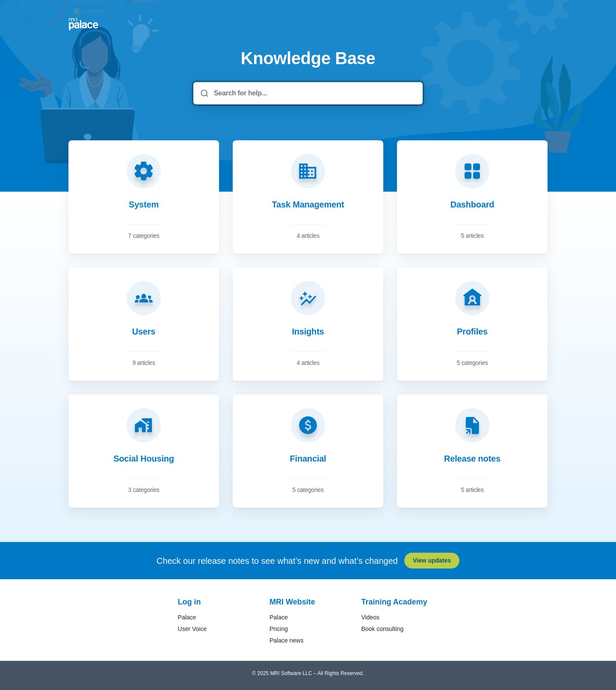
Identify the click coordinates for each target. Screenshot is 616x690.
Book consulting (382, 629)
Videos (370, 617)
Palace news (286, 640)
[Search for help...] (314, 93)
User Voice (192, 629)
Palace (187, 617)
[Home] (83, 24)
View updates (432, 560)
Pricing (279, 629)
